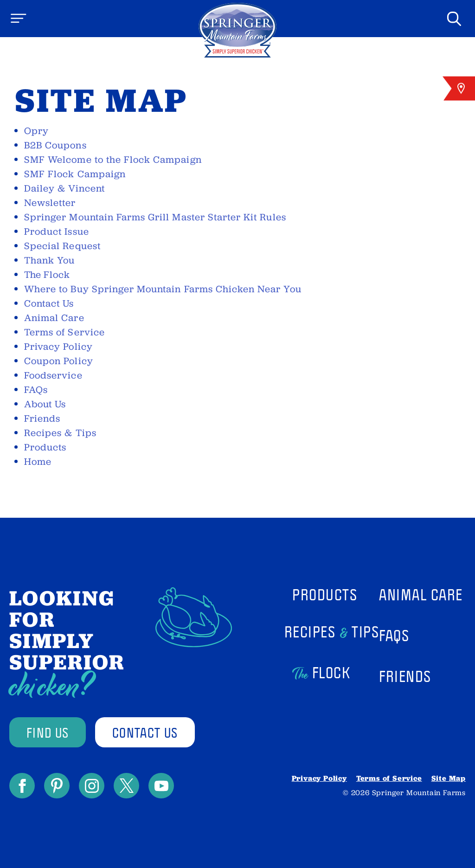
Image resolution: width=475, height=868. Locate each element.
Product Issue (57, 231)
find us (48, 732)
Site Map (449, 778)
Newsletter (50, 203)
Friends (42, 418)
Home (38, 462)
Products (45, 447)
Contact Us (49, 303)
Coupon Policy (59, 361)
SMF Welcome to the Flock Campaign (113, 160)
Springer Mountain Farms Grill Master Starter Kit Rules (155, 217)
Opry (36, 131)
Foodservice (53, 375)
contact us (145, 732)
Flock (47, 275)
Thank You (49, 260)
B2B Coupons (55, 145)
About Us (45, 404)
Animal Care (54, 318)
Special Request (62, 246)
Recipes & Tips (60, 433)
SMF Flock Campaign (75, 174)
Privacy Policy (58, 347)
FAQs (36, 390)
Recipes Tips (332, 633)
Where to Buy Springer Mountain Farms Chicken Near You (163, 289)
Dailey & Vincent (64, 188)
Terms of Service (64, 332)
